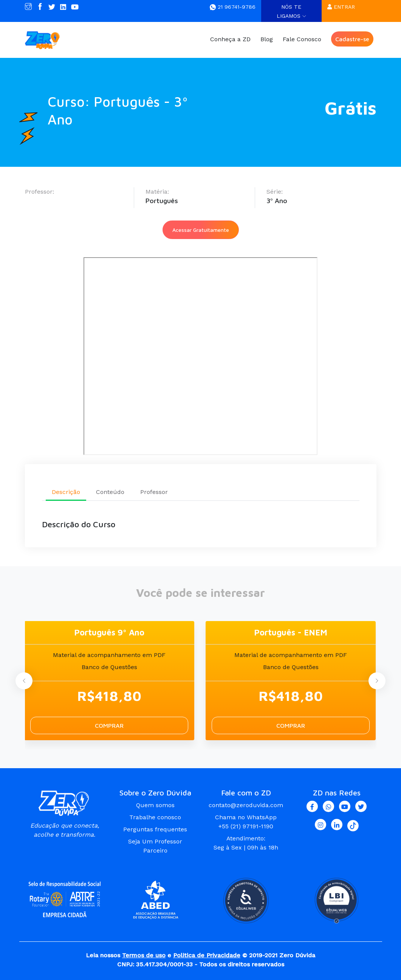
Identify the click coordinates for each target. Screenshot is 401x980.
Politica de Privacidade (207, 955)
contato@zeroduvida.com (246, 805)
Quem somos (155, 805)
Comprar (109, 725)
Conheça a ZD (230, 39)
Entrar (341, 7)
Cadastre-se (352, 39)
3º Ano (277, 201)
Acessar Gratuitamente (201, 229)
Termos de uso (144, 955)
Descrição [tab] (66, 492)
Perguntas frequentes (155, 829)
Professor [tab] (154, 492)
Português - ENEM (291, 632)
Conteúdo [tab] (110, 492)
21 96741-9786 (233, 7)
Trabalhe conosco (155, 817)
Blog (267, 39)
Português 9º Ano (109, 632)
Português (162, 201)
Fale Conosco (302, 39)
